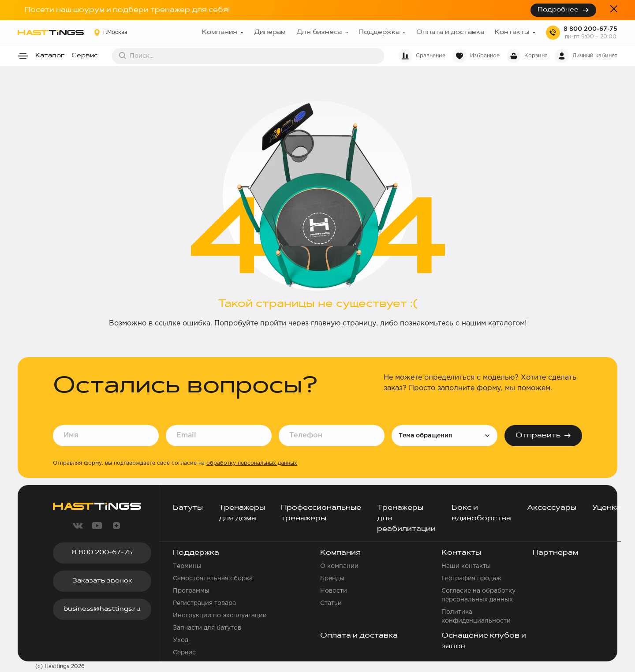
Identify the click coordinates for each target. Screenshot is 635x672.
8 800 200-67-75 (590, 29)
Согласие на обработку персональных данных (478, 595)
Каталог (50, 56)
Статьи (331, 603)
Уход (181, 640)
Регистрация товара (204, 603)
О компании (339, 566)
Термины (187, 566)
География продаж (471, 579)
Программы (191, 591)
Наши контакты (466, 566)
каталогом (506, 323)
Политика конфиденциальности (476, 616)
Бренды (332, 579)
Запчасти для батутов (207, 628)
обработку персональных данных (252, 463)
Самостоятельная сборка (213, 579)
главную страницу (344, 323)
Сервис (85, 56)
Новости (334, 591)
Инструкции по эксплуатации (220, 616)
